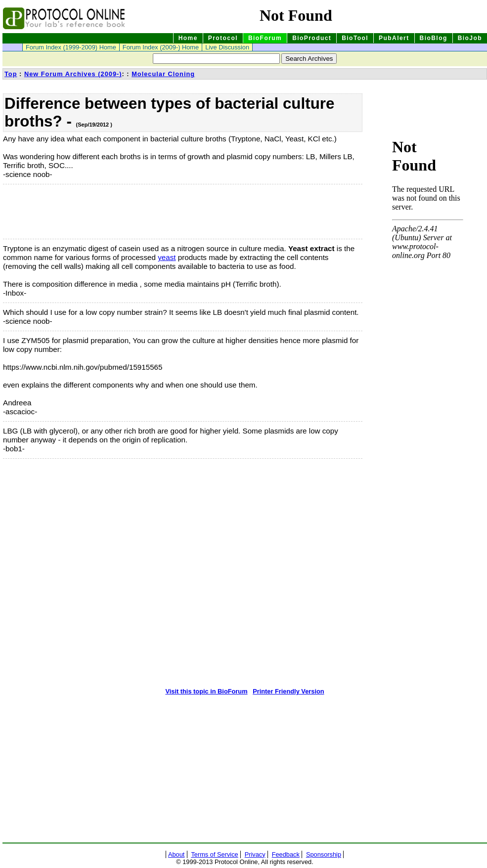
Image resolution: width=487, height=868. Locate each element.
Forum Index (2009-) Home (161, 47)
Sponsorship (324, 854)
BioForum (265, 38)
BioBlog (434, 38)
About (176, 854)
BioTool (355, 38)
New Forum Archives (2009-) (73, 74)
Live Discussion (227, 47)
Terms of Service (214, 854)
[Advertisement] (52, 212)
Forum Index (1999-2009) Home (71, 47)
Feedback (286, 854)
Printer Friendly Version (288, 691)
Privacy (255, 854)
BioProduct (312, 38)
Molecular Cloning (163, 74)
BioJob (470, 38)
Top (11, 74)
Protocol (223, 38)
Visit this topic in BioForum (206, 691)
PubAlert (394, 38)
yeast (167, 257)
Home (188, 38)
